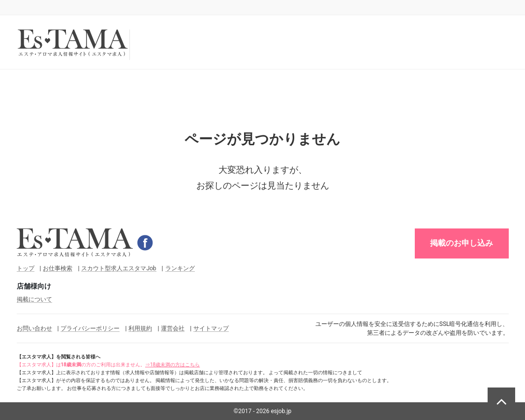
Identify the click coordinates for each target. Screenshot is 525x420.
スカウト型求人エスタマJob (119, 268)
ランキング (180, 268)
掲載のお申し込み (462, 243)
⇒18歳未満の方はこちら (172, 365)
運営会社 (173, 328)
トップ (26, 268)
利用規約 (140, 328)
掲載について (34, 299)
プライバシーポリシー (90, 328)
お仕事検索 (58, 268)
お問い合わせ (34, 328)
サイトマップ (211, 328)
